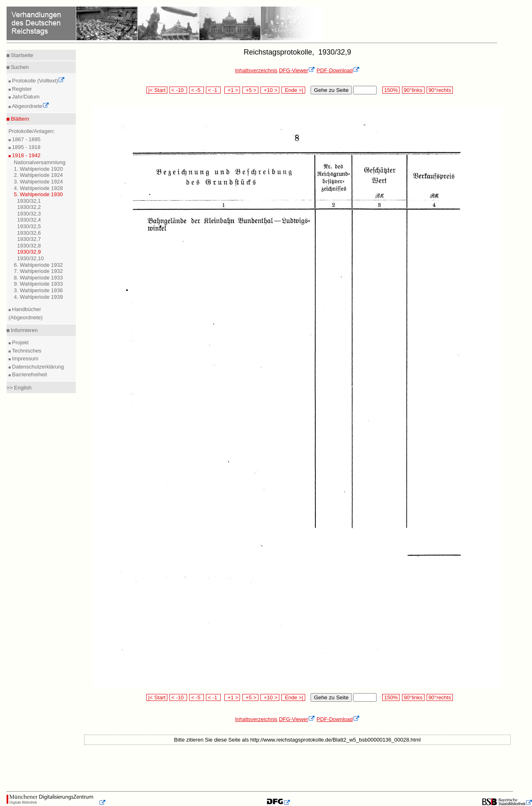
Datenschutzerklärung (37, 367)
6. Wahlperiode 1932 (39, 265)
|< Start (157, 90)
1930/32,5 (29, 226)
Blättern (19, 119)
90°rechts (440, 90)
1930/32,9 (29, 252)
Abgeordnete (30, 106)
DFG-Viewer (297, 70)
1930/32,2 (29, 207)
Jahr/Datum (25, 97)
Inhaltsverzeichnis (256, 70)
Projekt (20, 342)
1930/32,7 (29, 239)
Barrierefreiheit (29, 374)
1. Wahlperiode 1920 (39, 169)
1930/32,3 (29, 214)
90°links (413, 90)
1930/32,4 (29, 220)
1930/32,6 (29, 233)
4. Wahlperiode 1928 (39, 188)
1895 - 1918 (26, 147)
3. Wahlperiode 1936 (39, 290)
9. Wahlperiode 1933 (39, 284)
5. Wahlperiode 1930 (39, 194)
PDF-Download (338, 70)
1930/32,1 (29, 201)
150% (391, 90)
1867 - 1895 (26, 139)
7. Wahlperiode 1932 (39, 271)
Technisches (26, 351)
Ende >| (293, 90)
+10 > (270, 90)
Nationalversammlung (40, 162)
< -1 (213, 90)
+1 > (232, 90)
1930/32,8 (29, 246)
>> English (19, 388)
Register (21, 89)
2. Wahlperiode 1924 (39, 175)
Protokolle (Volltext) (38, 81)
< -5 (196, 90)
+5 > (250, 90)
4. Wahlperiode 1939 (39, 297)
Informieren (24, 330)
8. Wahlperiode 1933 (39, 278)
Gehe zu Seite (331, 90)
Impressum (25, 358)
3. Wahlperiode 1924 (39, 182)
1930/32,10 (31, 258)
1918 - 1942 (26, 155)
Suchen (19, 67)
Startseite (22, 55)
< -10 (178, 90)
